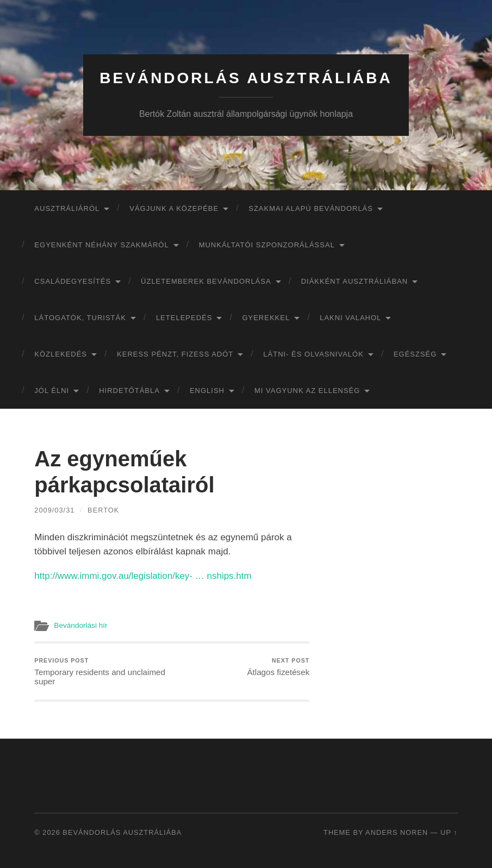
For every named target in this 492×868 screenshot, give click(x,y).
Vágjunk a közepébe (174, 208)
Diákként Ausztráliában (355, 281)
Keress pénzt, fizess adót (175, 354)
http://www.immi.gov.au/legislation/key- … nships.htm (143, 576)
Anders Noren (397, 832)
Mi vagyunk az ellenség (307, 391)
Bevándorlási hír (80, 625)
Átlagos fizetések (278, 667)
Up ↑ (449, 832)
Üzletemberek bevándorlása (206, 281)
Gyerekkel (266, 318)
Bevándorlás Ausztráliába (246, 78)
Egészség (415, 354)
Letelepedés (184, 318)
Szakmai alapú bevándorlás (311, 208)
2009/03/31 (54, 510)
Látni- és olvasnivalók (313, 354)
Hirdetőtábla (129, 391)
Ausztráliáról (67, 208)
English (207, 391)
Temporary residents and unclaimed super (102, 672)
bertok (103, 510)
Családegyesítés (73, 281)
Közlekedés (61, 354)
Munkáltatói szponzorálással (267, 245)
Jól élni (52, 391)
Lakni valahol (350, 318)
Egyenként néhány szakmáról (101, 245)
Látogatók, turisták (80, 318)
